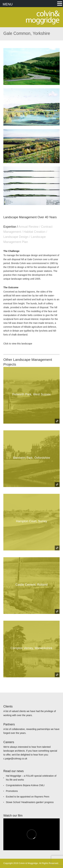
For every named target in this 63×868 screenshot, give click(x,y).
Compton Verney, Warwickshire (32, 648)
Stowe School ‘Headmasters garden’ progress (30, 802)
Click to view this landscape (18, 344)
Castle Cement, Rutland (32, 585)
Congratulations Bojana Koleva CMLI (25, 785)
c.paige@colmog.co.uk (15, 759)
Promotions (12, 791)
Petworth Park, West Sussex (32, 394)
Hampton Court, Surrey (32, 521)
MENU (8, 4)
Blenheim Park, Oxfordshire (31, 458)
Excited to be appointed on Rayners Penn (28, 797)
